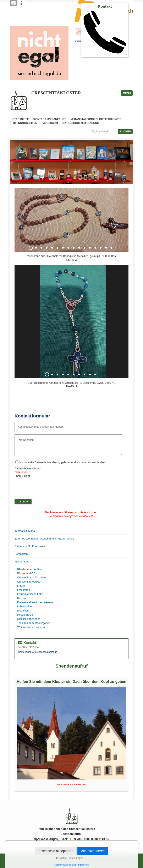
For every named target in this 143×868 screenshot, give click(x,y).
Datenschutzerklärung (81, 123)
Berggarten (21, 554)
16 (111, 248)
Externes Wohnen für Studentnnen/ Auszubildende (44, 539)
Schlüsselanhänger (29, 619)
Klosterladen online (30, 569)
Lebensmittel (25, 606)
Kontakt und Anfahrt (50, 119)
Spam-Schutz (23, 476)
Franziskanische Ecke (30, 594)
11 (84, 248)
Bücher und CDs (27, 573)
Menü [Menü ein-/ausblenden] (127, 93)
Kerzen (21, 598)
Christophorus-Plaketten (31, 577)
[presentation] (46, 487)
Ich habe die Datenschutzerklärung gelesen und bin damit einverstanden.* (63, 462)
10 (79, 248)
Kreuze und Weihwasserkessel (35, 602)
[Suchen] (125, 131)
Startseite (21, 119)
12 (90, 248)
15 (106, 248)
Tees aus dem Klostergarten (34, 623)
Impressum (50, 123)
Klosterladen (22, 562)
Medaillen (23, 611)
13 (95, 248)
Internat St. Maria (25, 531)
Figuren (22, 586)
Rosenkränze (25, 615)
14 (101, 248)
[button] (13, 3)
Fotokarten (24, 590)
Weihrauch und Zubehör (31, 627)
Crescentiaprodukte (29, 582)
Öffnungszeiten (25, 123)
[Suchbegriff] (105, 131)
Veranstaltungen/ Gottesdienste (96, 119)
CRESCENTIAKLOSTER (56, 93)
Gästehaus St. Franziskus (30, 546)
